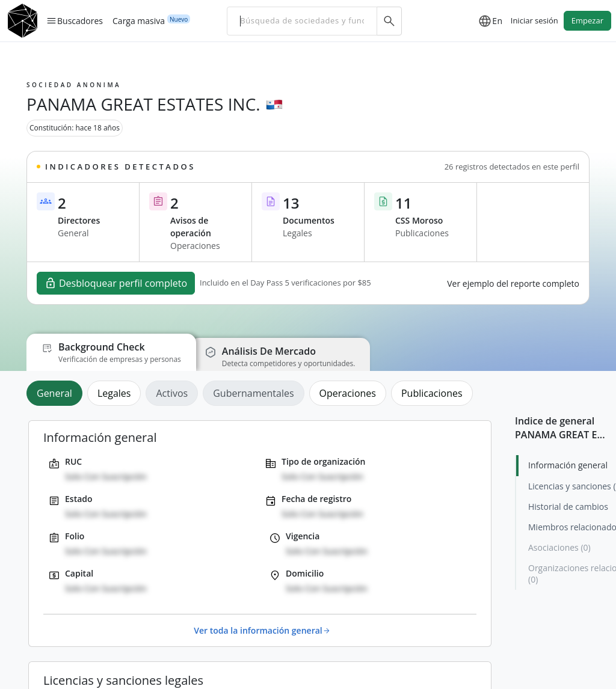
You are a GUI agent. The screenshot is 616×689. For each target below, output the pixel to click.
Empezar (587, 20)
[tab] (57, 393)
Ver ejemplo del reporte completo (513, 283)
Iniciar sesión (534, 20)
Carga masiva (139, 20)
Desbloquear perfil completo (116, 283)
